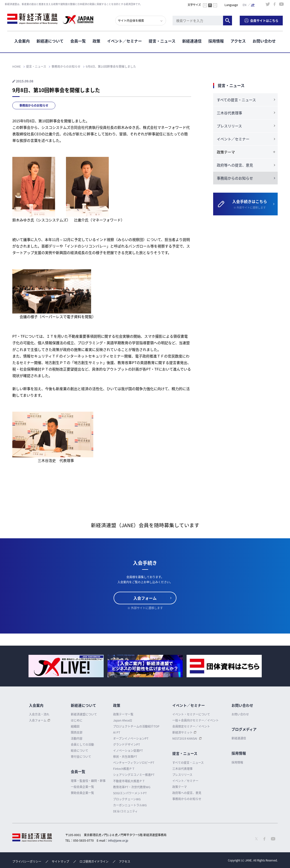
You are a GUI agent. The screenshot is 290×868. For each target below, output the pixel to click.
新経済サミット (182, 732)
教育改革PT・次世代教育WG (132, 787)
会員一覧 (78, 41)
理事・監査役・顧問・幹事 (88, 781)
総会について (80, 751)
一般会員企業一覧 (82, 787)
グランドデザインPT (127, 744)
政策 (96, 41)
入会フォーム (145, 598)
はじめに (77, 720)
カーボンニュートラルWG (130, 805)
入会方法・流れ (39, 714)
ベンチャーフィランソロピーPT (134, 763)
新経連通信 (192, 41)
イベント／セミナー (124, 41)
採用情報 (216, 41)
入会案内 (22, 41)
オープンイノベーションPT (131, 738)
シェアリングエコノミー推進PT (134, 775)
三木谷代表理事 (229, 113)
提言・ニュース (162, 41)
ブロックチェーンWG (127, 799)
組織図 (75, 726)
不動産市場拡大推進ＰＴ (129, 781)
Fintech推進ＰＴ (124, 769)
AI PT (117, 732)
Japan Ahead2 (123, 720)
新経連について (50, 41)
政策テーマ (180, 787)
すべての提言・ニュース (236, 100)
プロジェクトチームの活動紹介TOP (136, 726)
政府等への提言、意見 (235, 165)
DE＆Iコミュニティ (125, 811)
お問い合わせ (264, 41)
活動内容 (77, 738)
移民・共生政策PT (125, 757)
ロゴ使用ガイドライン (94, 861)
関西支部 (77, 732)
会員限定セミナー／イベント (191, 726)
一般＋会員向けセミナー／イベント (196, 720)
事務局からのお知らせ (34, 105)
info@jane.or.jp (118, 840)
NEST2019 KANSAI (185, 738)
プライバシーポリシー (27, 861)
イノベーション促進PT (128, 751)
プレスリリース (229, 126)
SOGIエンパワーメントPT (130, 793)
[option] (66, 666)
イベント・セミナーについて (191, 714)
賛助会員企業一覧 (82, 793)
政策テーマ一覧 (123, 714)
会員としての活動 (82, 744)
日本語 (253, 5)
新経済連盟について (84, 714)
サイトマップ (60, 861)
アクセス (238, 41)
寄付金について (81, 757)
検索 (228, 21)
